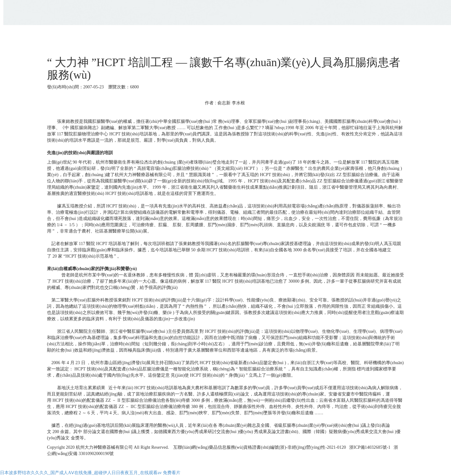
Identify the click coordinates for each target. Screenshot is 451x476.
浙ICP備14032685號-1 (369, 447)
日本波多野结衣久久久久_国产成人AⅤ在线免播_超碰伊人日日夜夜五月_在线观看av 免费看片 (90, 473)
